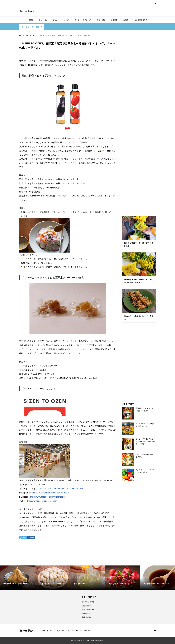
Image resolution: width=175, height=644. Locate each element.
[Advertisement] (139, 126)
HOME (30, 20)
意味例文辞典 (87, 617)
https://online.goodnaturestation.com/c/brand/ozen (62, 489)
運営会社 (87, 631)
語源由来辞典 (87, 606)
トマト (98, 159)
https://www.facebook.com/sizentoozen (48, 497)
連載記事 (114, 20)
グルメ (55, 20)
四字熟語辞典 (87, 613)
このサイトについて (48, 631)
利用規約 (60, 631)
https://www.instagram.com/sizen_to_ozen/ (50, 493)
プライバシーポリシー (74, 631)
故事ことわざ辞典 (88, 610)
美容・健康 (101, 20)
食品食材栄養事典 (141, 20)
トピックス (43, 20)
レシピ (66, 20)
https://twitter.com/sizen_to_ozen (42, 501)
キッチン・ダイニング (83, 20)
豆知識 (126, 20)
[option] (18, 578)
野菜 (34, 142)
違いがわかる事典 (88, 602)
